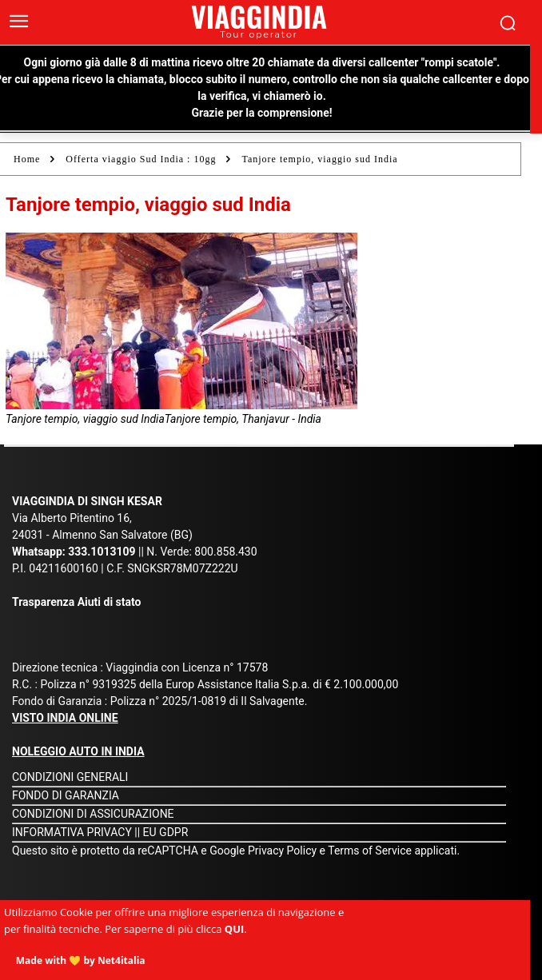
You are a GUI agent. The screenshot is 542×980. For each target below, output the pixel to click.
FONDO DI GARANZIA (66, 795)
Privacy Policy (284, 851)
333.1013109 (102, 552)
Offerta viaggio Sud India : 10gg (141, 159)
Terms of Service (370, 851)
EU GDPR (166, 832)
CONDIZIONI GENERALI (70, 777)
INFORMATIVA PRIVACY (72, 832)
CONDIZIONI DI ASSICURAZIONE (93, 814)
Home (27, 159)
